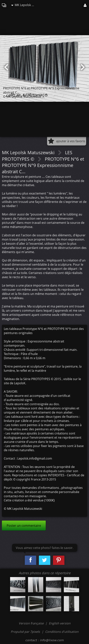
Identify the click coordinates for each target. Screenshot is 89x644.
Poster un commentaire (24, 526)
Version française (32, 623)
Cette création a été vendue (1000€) (29, 500)
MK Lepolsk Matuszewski (25, 5)
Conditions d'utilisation (62, 632)
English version (60, 623)
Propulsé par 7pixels (25, 632)
